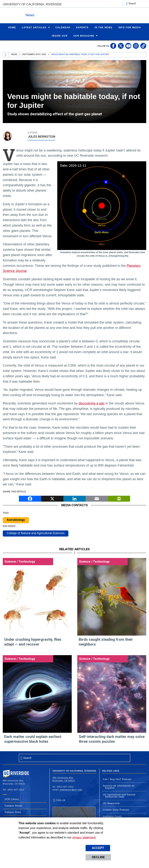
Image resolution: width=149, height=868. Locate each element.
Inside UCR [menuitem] (60, 36)
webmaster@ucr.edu (71, 789)
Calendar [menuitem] (63, 27)
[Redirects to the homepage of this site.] (6, 55)
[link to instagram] (136, 46)
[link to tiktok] (143, 46)
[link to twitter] (121, 46)
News (43, 15)
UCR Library (12, 799)
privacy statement (84, 837)
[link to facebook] (113, 46)
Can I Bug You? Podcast (117, 779)
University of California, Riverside (32, 4)
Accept (98, 848)
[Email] (97, 498)
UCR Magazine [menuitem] (84, 36)
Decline (98, 857)
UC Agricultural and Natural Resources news (119, 796)
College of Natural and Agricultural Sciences (36, 533)
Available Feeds (112, 816)
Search (132, 3)
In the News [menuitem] (103, 27)
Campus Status (13, 806)
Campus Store (13, 812)
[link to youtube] (128, 46)
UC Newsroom (111, 803)
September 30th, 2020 (34, 54)
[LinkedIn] (74, 498)
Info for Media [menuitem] (130, 27)
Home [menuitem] (12, 27)
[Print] (119, 498)
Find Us (74, 810)
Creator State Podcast (116, 810)
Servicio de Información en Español (119, 787)
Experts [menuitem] (82, 27)
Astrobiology (16, 520)
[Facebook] (30, 498)
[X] (52, 498)
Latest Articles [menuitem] (34, 27)
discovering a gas (92, 403)
